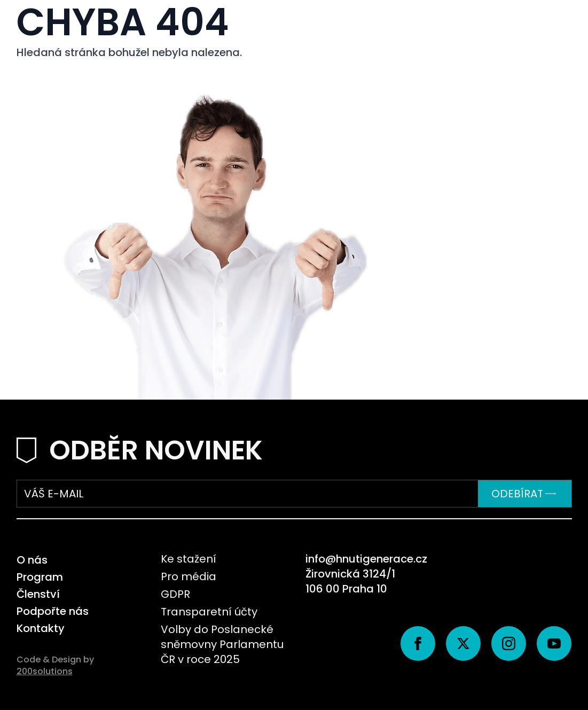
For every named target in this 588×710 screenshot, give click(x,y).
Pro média (189, 576)
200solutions (45, 671)
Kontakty (41, 628)
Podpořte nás (53, 611)
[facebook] (418, 643)
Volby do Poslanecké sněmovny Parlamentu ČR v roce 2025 (222, 644)
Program (40, 577)
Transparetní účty (209, 612)
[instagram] (509, 643)
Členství (38, 594)
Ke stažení (189, 559)
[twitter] (463, 643)
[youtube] (554, 643)
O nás (32, 560)
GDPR (175, 594)
